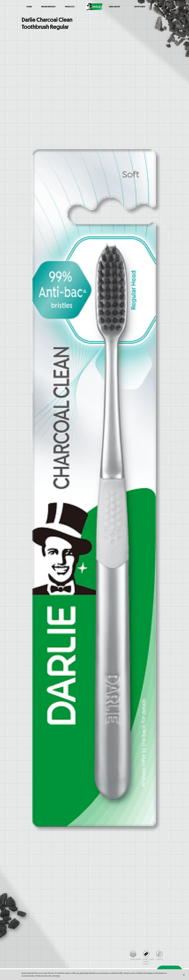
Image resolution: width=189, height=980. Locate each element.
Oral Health (114, 6)
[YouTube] (161, 6)
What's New (140, 6)
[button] (184, 975)
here (58, 976)
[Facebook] (166, 6)
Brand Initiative (48, 6)
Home (29, 6)
